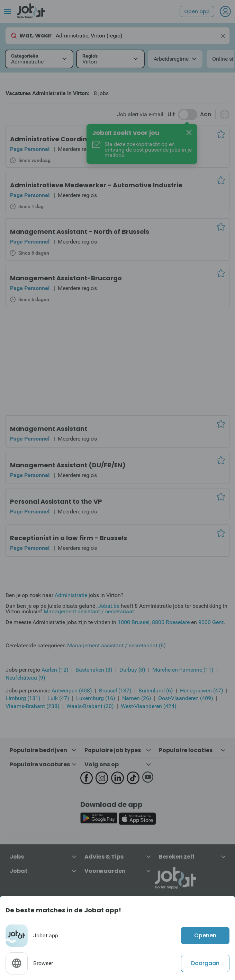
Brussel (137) (115, 691)
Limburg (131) (23, 698)
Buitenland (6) (156, 691)
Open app (197, 11)
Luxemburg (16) (96, 698)
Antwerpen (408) (72, 691)
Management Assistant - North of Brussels (80, 232)
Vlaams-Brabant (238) (33, 706)
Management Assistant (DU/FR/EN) (68, 465)
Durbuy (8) (132, 670)
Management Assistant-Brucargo (66, 278)
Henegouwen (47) (202, 691)
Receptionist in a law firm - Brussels (69, 538)
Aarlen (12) (55, 670)
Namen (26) (137, 698)
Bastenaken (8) (94, 670)
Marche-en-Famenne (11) (183, 670)
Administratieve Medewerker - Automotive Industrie (96, 185)
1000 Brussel (134, 622)
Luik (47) (58, 698)
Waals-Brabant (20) (90, 706)
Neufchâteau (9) (25, 678)
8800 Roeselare (171, 622)
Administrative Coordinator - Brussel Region (83, 139)
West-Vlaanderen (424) (149, 706)
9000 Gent (211, 622)
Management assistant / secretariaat (89, 611)
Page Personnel (30, 149)
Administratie (71, 595)
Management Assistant (49, 429)
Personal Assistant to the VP (56, 501)
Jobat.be (109, 606)
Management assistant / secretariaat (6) (116, 645)
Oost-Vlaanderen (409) (186, 698)
